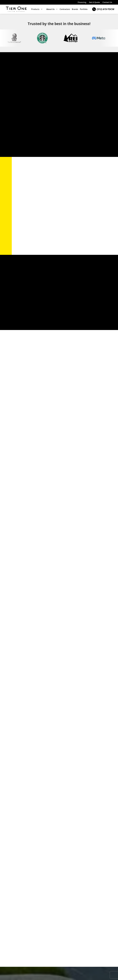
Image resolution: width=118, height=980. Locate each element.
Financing (82, 2)
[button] (37, 9)
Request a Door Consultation (23, 147)
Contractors (65, 9)
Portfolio (84, 9)
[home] (16, 9)
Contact (25, 607)
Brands (75, 9)
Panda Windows (27, 90)
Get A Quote (94, 2)
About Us (50, 9)
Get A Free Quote (29, 318)
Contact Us (107, 2)
